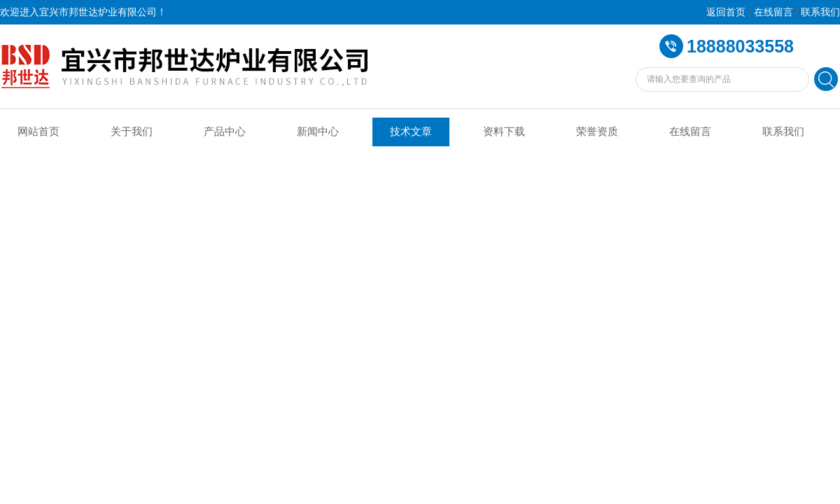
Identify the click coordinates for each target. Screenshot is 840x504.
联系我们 (820, 12)
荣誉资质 (597, 132)
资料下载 (504, 132)
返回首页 (726, 12)
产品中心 (225, 132)
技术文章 (411, 132)
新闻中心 (318, 132)
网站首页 (38, 132)
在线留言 (773, 12)
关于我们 (132, 132)
